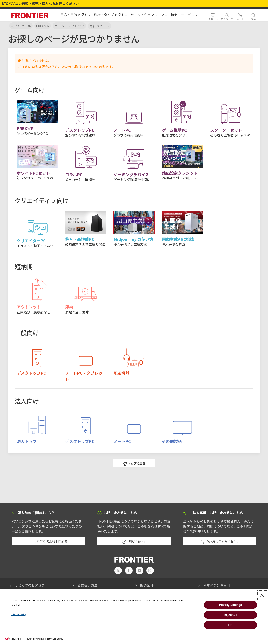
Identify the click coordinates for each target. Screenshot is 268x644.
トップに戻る (134, 463)
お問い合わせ (134, 541)
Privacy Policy (19, 614)
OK (230, 625)
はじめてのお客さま (27, 585)
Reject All (230, 615)
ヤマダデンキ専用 (213, 585)
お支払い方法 (84, 585)
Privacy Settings (230, 605)
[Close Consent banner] (262, 595)
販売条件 (144, 585)
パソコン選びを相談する (48, 541)
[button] (75, 15)
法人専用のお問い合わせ (220, 541)
